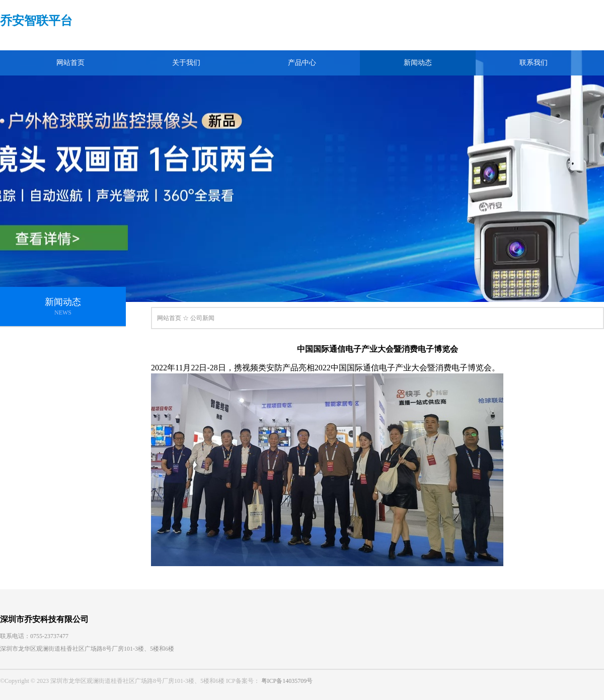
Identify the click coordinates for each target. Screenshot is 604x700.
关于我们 (186, 63)
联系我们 (534, 63)
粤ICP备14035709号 (287, 681)
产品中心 (302, 63)
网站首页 (70, 63)
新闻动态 (418, 63)
